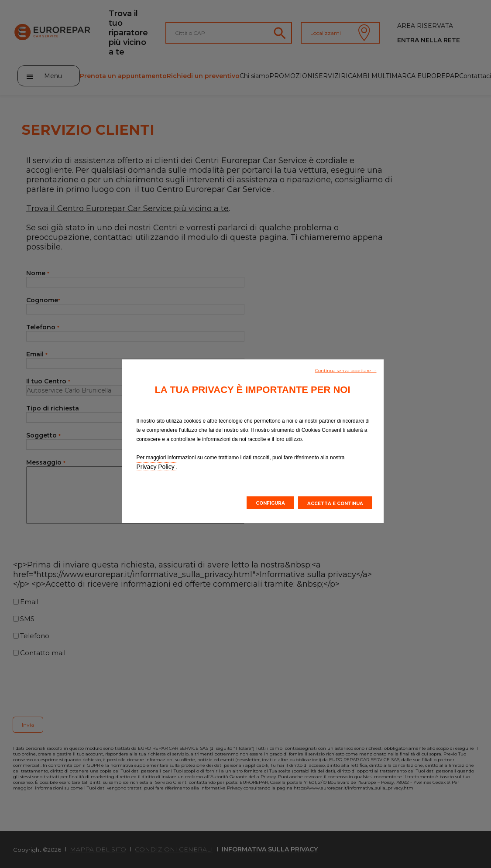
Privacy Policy (156, 467)
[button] (346, 370)
